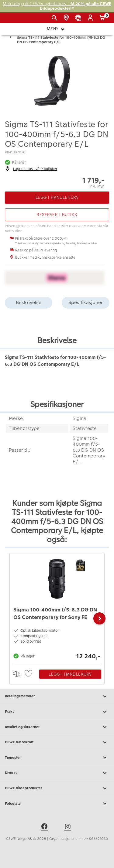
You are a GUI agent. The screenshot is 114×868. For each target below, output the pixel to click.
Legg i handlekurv (70, 674)
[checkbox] (29, 674)
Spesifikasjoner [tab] (86, 302)
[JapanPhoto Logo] (15, 20)
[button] (99, 618)
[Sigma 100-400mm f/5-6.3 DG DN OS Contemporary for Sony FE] (57, 608)
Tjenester (57, 758)
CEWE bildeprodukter (57, 788)
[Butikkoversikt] (67, 18)
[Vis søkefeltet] (55, 18)
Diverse (57, 773)
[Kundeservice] (79, 18)
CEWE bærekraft (57, 742)
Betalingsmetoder (57, 696)
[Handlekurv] (103, 18)
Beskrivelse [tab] (29, 302)
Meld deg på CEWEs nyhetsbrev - (57, 6)
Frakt (57, 712)
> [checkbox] (19, 674)
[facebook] (45, 827)
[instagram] (69, 827)
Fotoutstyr (57, 804)
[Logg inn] (91, 18)
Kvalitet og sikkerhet (57, 727)
